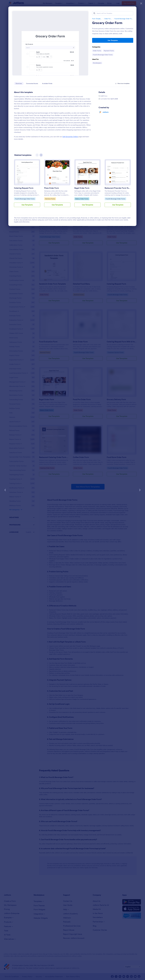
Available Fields (47, 83)
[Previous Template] (5, 490)
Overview (19, 83)
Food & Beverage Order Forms (124, 19)
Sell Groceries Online (70, 137)
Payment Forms (109, 51)
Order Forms (108, 19)
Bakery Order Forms (82, 199)
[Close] (141, 3)
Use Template (113, 40)
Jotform (106, 112)
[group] (27, 185)
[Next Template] (140, 490)
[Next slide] (41, 155)
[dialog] (72, 490)
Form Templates (97, 19)
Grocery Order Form (107, 23)
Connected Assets (32, 83)
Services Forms (50, 199)
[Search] (94, 13)
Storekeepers (98, 63)
